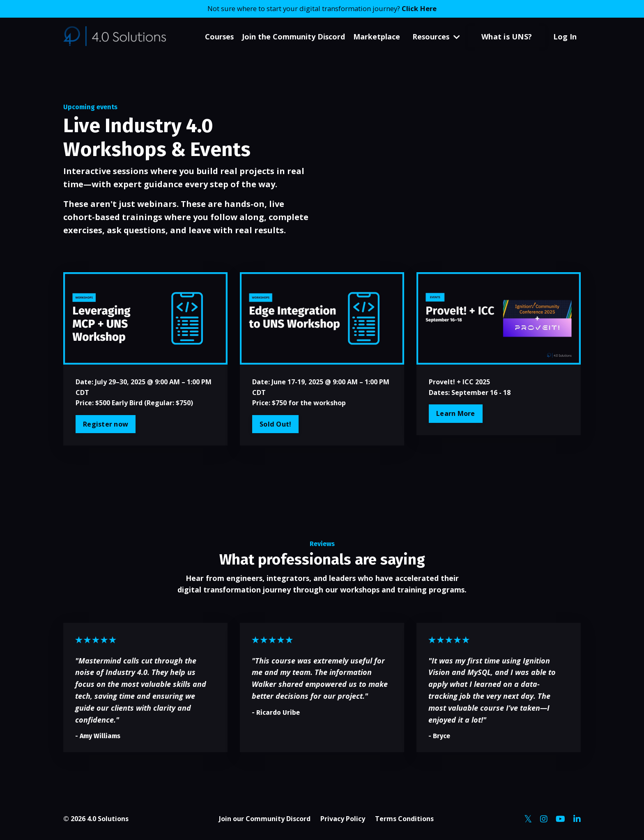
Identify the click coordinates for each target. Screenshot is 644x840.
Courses (218, 37)
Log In (565, 37)
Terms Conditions (404, 820)
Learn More (456, 414)
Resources (436, 37)
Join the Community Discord (292, 37)
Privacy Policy (343, 820)
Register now (106, 425)
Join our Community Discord (265, 820)
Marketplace (376, 37)
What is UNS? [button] (507, 37)
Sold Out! (275, 425)
